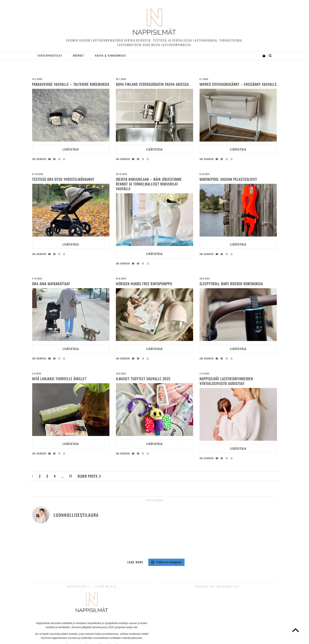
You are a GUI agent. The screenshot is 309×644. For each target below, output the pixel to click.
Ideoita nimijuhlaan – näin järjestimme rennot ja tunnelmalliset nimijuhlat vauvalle (149, 184)
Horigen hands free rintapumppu (144, 284)
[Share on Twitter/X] (60, 159)
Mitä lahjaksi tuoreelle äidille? (59, 379)
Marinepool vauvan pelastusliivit (228, 179)
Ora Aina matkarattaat (51, 284)
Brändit (79, 55)
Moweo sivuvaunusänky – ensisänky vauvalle (238, 84)
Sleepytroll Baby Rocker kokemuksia (231, 284)
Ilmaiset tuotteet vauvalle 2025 (143, 379)
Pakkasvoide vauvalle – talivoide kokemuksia (71, 84)
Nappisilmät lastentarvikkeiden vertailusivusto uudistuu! (226, 381)
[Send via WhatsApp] (65, 159)
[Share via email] (50, 159)
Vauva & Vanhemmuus (111, 55)
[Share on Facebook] (55, 159)
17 (71, 476)
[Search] (270, 56)
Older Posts (89, 476)
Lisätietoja (71, 149)
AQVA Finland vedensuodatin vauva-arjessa (152, 84)
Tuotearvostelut (50, 55)
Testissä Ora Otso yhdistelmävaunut (63, 179)
